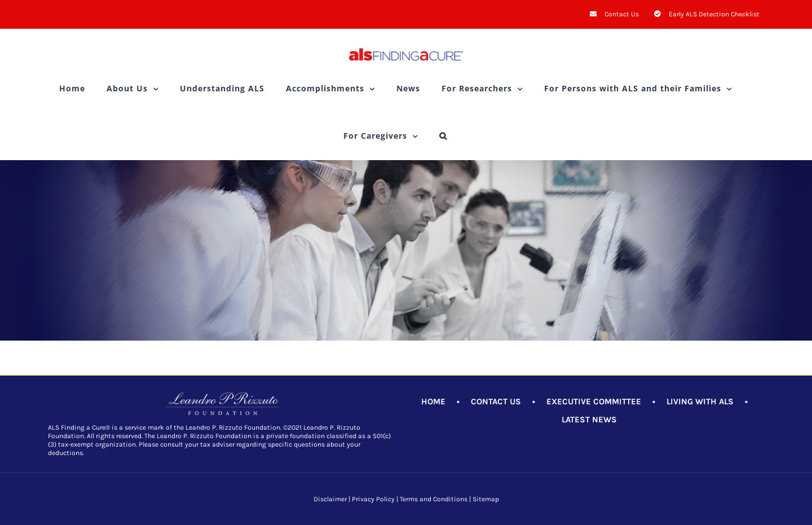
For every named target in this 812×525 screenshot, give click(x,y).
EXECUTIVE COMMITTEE (594, 402)
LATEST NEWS (589, 420)
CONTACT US (496, 402)
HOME (433, 402)
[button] (443, 136)
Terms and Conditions (434, 499)
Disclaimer (330, 499)
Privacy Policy (373, 499)
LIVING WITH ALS (700, 402)
